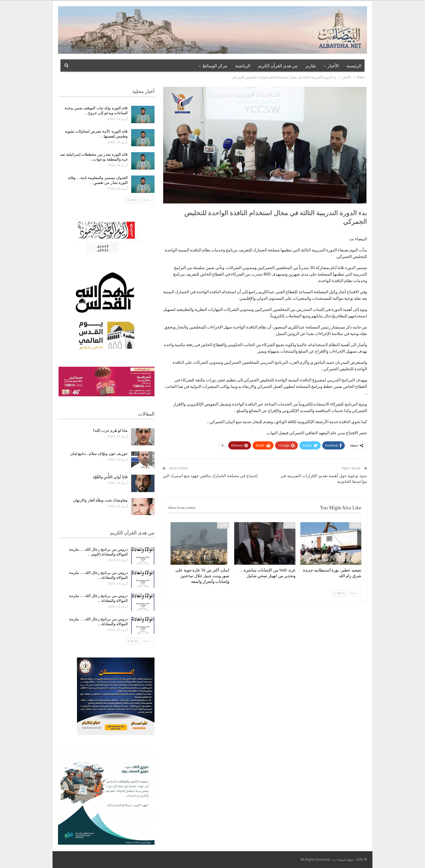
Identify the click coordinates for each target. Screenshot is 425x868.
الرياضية (243, 66)
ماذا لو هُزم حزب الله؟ (110, 431)
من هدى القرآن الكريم (278, 66)
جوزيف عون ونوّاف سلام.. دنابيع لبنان (99, 454)
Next (340, 593)
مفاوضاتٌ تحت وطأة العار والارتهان (100, 500)
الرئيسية (354, 66)
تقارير (311, 66)
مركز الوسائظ (215, 66)
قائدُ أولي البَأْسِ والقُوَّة (110, 477)
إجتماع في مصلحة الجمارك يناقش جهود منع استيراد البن (210, 476)
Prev (354, 593)
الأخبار (333, 66)
